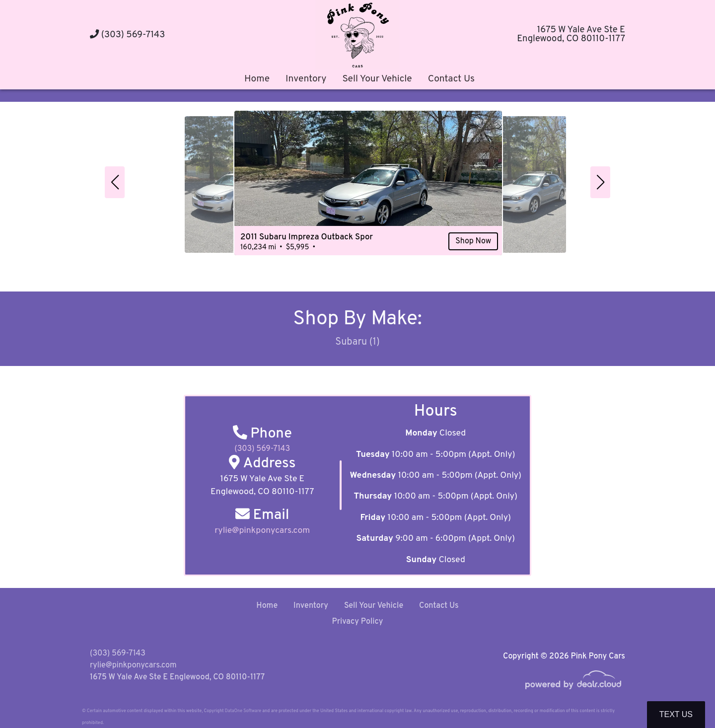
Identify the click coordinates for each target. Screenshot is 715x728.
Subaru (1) (357, 343)
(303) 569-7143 (127, 35)
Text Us (676, 714)
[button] (115, 182)
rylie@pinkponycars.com (133, 665)
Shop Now (452, 244)
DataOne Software (243, 711)
